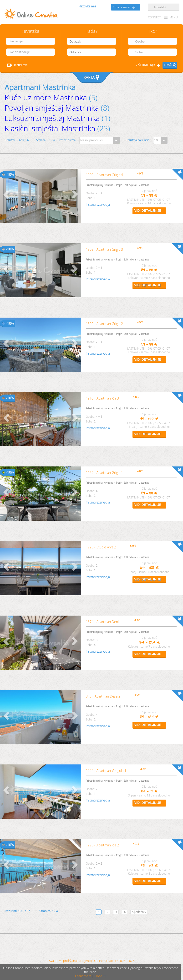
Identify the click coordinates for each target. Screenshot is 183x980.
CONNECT (154, 17)
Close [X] (100, 976)
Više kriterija (145, 65)
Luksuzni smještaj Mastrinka (52, 118)
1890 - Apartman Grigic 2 (104, 324)
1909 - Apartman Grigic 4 (104, 175)
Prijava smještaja (124, 7)
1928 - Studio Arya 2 (101, 547)
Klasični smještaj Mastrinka (50, 128)
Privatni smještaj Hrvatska (99, 185)
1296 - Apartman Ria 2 (102, 845)
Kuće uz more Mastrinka (46, 97)
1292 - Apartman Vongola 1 (106, 771)
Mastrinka (144, 185)
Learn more (83, 976)
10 (9, 175)
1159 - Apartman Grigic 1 (104, 473)
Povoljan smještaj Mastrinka (52, 108)
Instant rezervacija (98, 205)
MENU (174, 17)
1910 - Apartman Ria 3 (102, 398)
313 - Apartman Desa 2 (103, 696)
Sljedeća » (139, 912)
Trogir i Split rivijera (126, 185)
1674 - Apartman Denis (103, 622)
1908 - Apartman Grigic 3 (104, 249)
